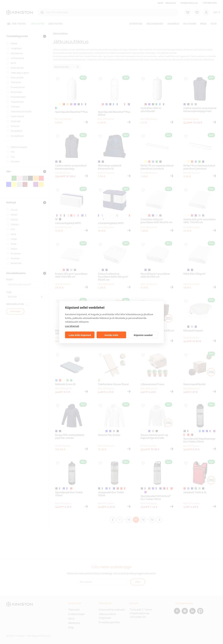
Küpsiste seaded (143, 335)
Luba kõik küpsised (80, 335)
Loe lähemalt (72, 326)
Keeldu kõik (111, 335)
